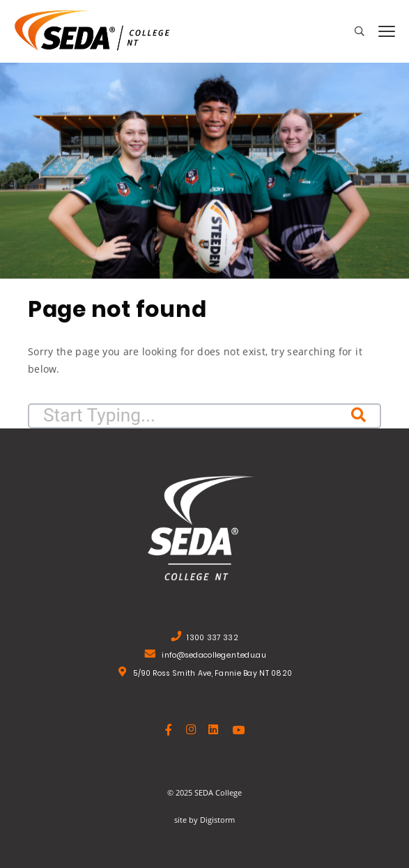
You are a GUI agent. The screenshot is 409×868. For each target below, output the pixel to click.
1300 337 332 (212, 639)
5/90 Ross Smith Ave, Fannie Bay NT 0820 (213, 675)
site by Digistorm (204, 820)
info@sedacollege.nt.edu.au (214, 657)
